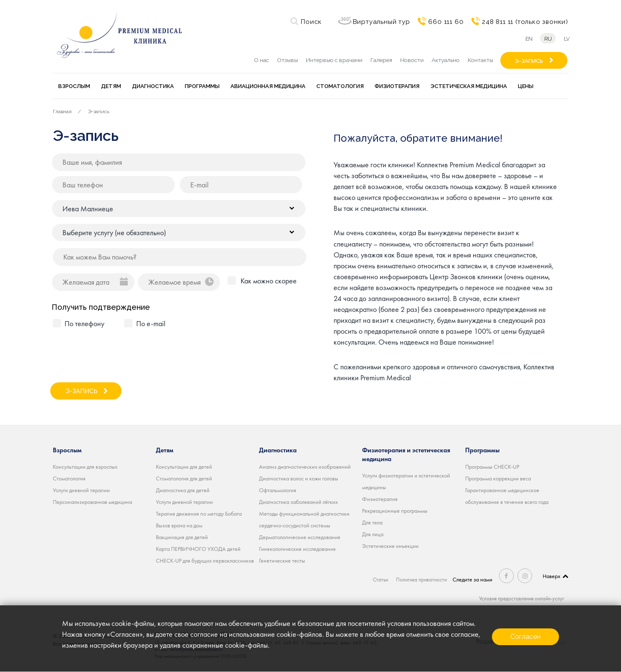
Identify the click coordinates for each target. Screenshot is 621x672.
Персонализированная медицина (92, 502)
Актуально (446, 60)
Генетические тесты (282, 560)
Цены (526, 86)
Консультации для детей (184, 467)
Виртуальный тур (382, 22)
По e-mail (151, 323)
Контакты (480, 60)
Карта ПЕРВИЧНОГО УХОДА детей (198, 549)
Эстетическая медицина (469, 86)
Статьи (379, 579)
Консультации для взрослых (85, 467)
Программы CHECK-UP (492, 467)
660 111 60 (446, 22)
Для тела (372, 522)
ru (547, 39)
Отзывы (287, 60)
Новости (412, 60)
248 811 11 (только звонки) (525, 22)
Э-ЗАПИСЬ (529, 61)
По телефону (84, 323)
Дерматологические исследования (300, 537)
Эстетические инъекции (390, 546)
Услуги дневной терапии (81, 490)
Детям (111, 86)
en (527, 39)
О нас (261, 60)
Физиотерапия (397, 86)
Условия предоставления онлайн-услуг (519, 598)
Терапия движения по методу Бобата (199, 514)
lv (568, 39)
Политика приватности (422, 579)
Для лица (373, 534)
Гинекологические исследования (297, 549)
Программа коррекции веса (498, 478)
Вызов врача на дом (179, 525)
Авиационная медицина (268, 86)
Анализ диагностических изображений (305, 467)
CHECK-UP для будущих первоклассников (205, 560)
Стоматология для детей (184, 478)
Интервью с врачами (334, 60)
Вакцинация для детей (182, 537)
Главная (62, 112)
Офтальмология (278, 490)
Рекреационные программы (395, 511)
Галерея (381, 60)
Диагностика (153, 86)
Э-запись (99, 112)
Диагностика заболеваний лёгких (298, 502)
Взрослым (74, 86)
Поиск (311, 22)
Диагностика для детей (183, 490)
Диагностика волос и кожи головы (299, 478)
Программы (202, 86)
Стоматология (340, 86)
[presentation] (116, 352)
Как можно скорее (269, 281)
